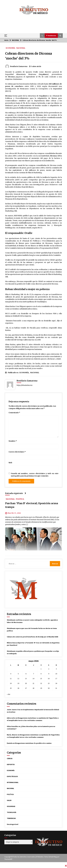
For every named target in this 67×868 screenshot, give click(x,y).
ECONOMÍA (10, 48)
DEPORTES (11, 764)
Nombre (13, 441)
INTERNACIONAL (13, 782)
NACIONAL (21, 48)
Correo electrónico (17, 452)
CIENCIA (10, 758)
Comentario (14, 413)
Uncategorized (13, 824)
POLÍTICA (20, 499)
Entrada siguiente (16, 493)
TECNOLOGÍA (12, 812)
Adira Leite (11, 718)
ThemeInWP (9, 859)
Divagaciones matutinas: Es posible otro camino (33, 743)
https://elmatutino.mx (25, 385)
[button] (42, 36)
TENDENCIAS (11, 818)
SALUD (9, 800)
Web (10, 463)
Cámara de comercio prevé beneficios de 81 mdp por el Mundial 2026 (32, 637)
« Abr (9, 694)
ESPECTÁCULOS (12, 776)
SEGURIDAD (11, 806)
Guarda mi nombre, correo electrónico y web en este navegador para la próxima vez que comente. (35, 475)
